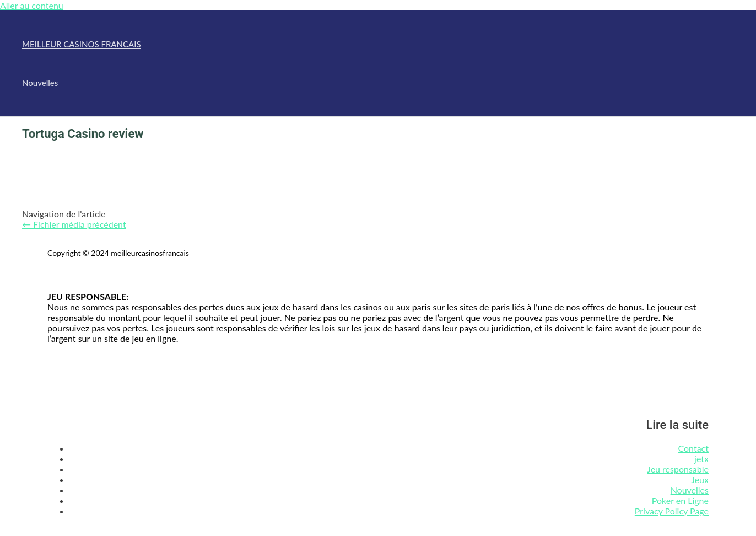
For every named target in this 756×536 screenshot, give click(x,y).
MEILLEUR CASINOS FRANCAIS (82, 44)
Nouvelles (40, 83)
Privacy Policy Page (672, 511)
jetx (701, 459)
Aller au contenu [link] (32, 5)
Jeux (700, 479)
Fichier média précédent (74, 224)
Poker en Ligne (680, 500)
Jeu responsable (678, 469)
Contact (693, 448)
